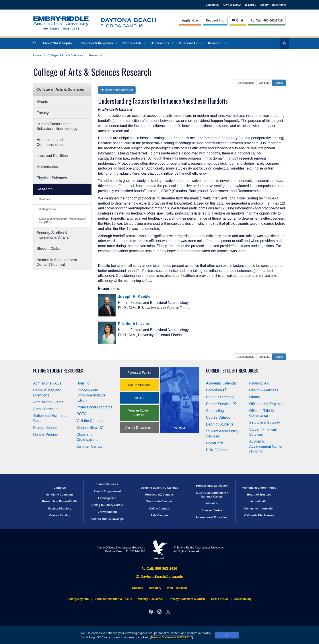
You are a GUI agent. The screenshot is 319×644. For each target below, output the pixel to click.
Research (217, 43)
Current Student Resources (232, 371)
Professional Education (212, 486)
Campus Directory (220, 397)
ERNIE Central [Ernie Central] (218, 450)
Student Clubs (48, 249)
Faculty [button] (279, 83)
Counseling (215, 411)
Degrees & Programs (99, 43)
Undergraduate (48, 209)
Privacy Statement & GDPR (172, 637)
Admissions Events (48, 402)
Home (37, 55)
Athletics (212, 503)
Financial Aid (191, 43)
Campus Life (134, 43)
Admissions (162, 43)
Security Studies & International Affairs (53, 235)
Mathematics (47, 167)
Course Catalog (218, 417)
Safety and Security (265, 423)
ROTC (81, 414)
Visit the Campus (90, 421)
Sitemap (138, 588)
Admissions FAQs (47, 383)
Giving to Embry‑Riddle (107, 505)
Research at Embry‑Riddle (60, 501)
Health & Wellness (264, 390)
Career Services (221, 404)
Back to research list (117, 90)
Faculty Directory (60, 508)
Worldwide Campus (160, 501)
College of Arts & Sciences (65, 55)
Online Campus (159, 508)
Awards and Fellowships (107, 519)
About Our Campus (59, 43)
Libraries (60, 488)
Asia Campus (159, 515)
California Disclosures (259, 515)
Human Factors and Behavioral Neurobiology (57, 126)
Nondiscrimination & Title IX (113, 599)
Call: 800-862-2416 (159, 569)
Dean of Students (220, 424)
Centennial (213, 5)
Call (267, 20)
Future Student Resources (58, 371)
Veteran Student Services (139, 413)
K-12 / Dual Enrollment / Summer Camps (212, 495)
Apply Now (190, 20)
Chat (238, 20)
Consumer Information (259, 508)
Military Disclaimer (150, 599)
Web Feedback (177, 588)
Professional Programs (94, 407)
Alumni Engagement (139, 427)
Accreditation (259, 501)
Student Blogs (90, 428)
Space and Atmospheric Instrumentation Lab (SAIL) (63, 221)
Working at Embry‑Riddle (259, 488)
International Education (212, 517)
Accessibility (243, 599)
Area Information (46, 409)
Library (255, 397)
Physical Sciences (52, 178)
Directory (155, 588)
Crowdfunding (107, 512)
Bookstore (216, 390)
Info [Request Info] (215, 20)
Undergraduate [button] (245, 83)
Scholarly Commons (60, 495)
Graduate (45, 199)
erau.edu (159, 549)
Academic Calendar (222, 383)
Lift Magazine (107, 498)
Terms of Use (220, 599)
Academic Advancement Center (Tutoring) (57, 262)
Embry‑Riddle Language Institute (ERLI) (91, 395)
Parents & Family (139, 373)
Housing (83, 383)
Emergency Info (78, 599)
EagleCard (214, 443)
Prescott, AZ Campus (160, 495)
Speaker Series (212, 510)
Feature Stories (45, 428)
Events (42, 102)
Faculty (43, 113)
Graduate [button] (265, 83)
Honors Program (46, 434)
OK (227, 635)
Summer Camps (89, 446)
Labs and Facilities (52, 156)
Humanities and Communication (50, 142)
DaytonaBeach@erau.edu (159, 577)
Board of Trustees (259, 495)
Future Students (139, 385)
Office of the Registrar (266, 404)
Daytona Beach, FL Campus (159, 488)
